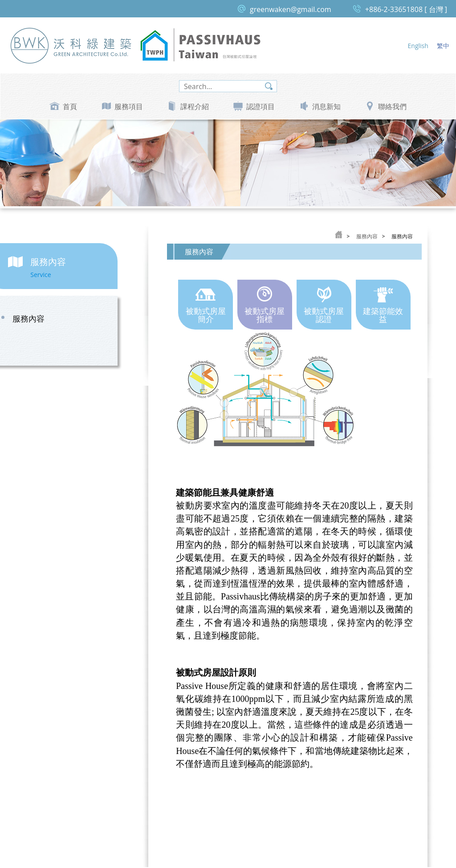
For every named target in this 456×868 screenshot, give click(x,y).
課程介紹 (195, 106)
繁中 (443, 46)
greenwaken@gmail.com (291, 9)
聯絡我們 (392, 106)
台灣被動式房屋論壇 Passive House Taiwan (200, 45)
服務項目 (129, 106)
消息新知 (326, 106)
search (269, 86)
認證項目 (261, 106)
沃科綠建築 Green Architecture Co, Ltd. (71, 45)
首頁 (70, 106)
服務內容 (49, 319)
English (418, 46)
